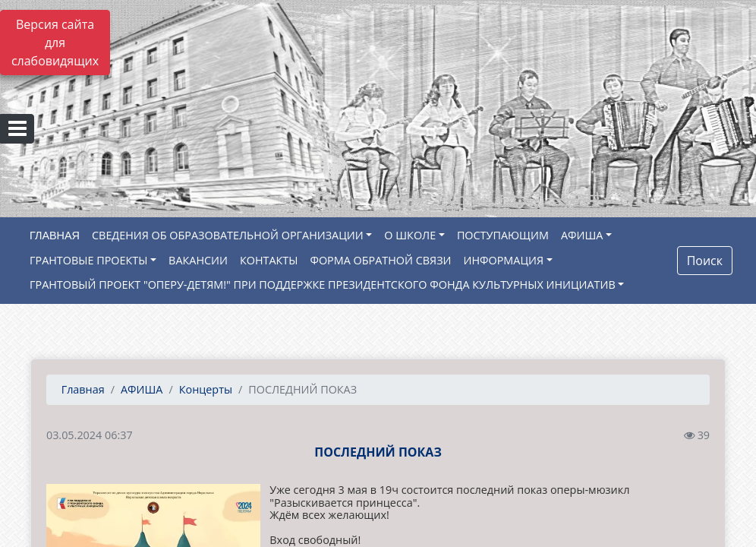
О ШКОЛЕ (410, 235)
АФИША (582, 235)
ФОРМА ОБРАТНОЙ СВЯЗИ (380, 260)
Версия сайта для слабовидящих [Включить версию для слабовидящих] (55, 43)
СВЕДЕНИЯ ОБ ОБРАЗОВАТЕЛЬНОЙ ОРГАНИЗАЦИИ (228, 235)
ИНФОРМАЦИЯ (504, 260)
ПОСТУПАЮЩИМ (503, 235)
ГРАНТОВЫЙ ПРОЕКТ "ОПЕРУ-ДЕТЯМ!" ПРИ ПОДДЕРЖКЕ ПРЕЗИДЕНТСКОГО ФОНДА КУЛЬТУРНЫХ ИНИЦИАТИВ (323, 285)
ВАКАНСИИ (198, 260)
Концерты (206, 389)
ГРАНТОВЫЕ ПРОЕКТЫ (88, 260)
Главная (82, 389)
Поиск (705, 261)
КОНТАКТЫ (269, 260)
